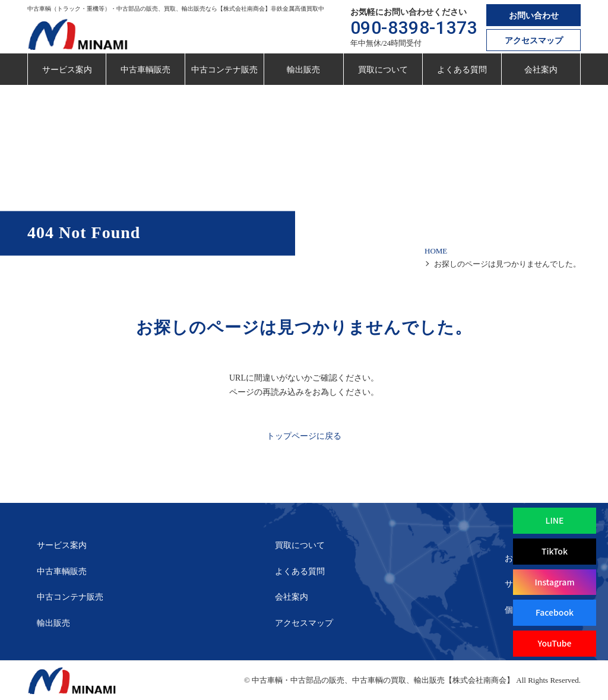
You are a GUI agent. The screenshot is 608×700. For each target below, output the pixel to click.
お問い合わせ (534, 16)
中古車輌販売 (145, 70)
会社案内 (541, 70)
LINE (555, 520)
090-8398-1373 (414, 28)
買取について (383, 70)
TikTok (555, 551)
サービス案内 (67, 70)
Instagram (554, 582)
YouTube (554, 643)
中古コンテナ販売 (224, 70)
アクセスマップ (534, 41)
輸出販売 (303, 70)
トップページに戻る (304, 436)
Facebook (555, 612)
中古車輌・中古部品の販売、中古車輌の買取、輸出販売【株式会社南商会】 (383, 680)
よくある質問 (462, 70)
